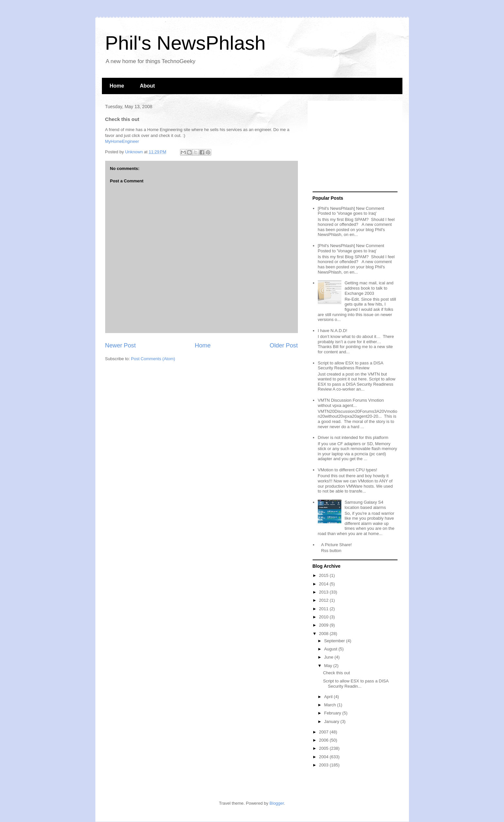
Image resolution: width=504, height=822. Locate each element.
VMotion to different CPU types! (348, 470)
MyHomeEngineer (122, 141)
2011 (325, 609)
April (329, 697)
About (147, 86)
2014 (325, 584)
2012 (325, 600)
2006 (325, 740)
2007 (325, 732)
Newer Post (121, 345)
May (329, 666)
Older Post (284, 345)
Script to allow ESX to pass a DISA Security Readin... (356, 684)
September (335, 641)
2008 (325, 634)
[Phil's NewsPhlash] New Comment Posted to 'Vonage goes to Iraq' (351, 211)
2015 (325, 575)
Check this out (336, 673)
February (333, 713)
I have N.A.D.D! (333, 331)
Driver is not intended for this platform (353, 437)
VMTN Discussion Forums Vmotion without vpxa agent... (351, 403)
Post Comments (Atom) (153, 359)
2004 (325, 757)
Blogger (277, 803)
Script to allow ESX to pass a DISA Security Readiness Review (350, 366)
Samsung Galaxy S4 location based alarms (365, 505)
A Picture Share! (336, 545)
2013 (325, 592)
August (331, 649)
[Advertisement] (353, 146)
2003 (325, 765)
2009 (325, 625)
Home (117, 86)
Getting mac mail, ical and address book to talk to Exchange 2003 (369, 288)
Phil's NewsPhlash (186, 43)
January (332, 721)
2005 (325, 748)
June (329, 657)
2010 (325, 617)
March (331, 705)
